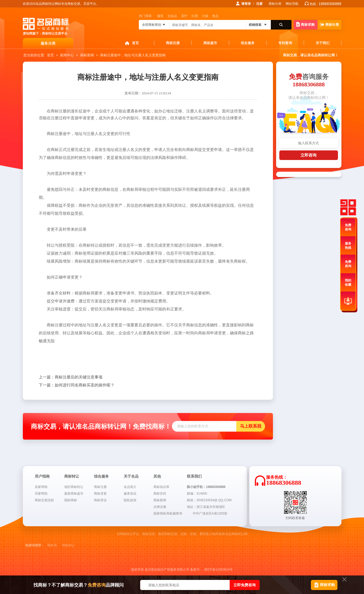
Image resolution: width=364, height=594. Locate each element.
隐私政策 (130, 500)
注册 (259, 4)
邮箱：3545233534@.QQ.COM (209, 500)
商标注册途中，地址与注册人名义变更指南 (133, 55)
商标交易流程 (44, 500)
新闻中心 (67, 55)
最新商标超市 (74, 494)
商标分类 (275, 4)
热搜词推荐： (35, 545)
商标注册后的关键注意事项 (71, 377)
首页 (135, 43)
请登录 (246, 4)
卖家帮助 (41, 487)
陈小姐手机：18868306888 (206, 487)
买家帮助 (41, 494)
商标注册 (173, 43)
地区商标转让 (74, 487)
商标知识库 (161, 487)
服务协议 (130, 494)
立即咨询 (309, 155)
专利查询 (285, 43)
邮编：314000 (197, 494)
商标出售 (329, 25)
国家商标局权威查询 (168, 513)
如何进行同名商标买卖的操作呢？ (77, 385)
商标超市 (210, 43)
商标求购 (305, 24)
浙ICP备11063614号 (218, 570)
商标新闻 (87, 55)
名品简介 (130, 487)
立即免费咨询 (245, 585)
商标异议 (100, 500)
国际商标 (71, 500)
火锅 (205, 16)
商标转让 (68, 545)
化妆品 (172, 16)
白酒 (195, 16)
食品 (215, 16)
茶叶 (184, 16)
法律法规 (160, 507)
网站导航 (292, 4)
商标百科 (160, 494)
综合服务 (248, 43)
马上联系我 (251, 426)
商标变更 (100, 494)
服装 (160, 16)
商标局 (52, 545)
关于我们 (323, 43)
